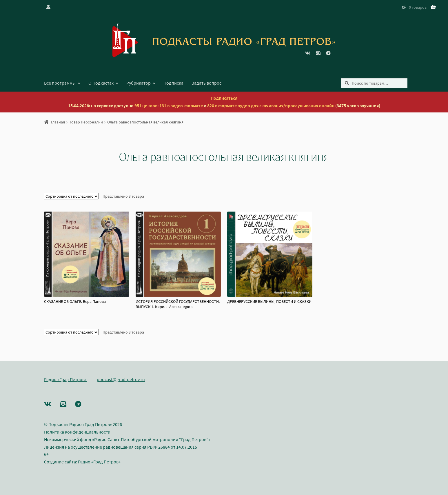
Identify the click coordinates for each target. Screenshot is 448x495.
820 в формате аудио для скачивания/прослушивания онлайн (271, 105)
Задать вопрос (206, 83)
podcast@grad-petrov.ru (121, 379)
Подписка (173, 83)
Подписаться (224, 98)
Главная (58, 122)
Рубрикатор (139, 83)
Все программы (60, 83)
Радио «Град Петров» (65, 379)
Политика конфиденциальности (77, 432)
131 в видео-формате (181, 105)
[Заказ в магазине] (71, 196)
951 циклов (146, 105)
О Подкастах (101, 83)
